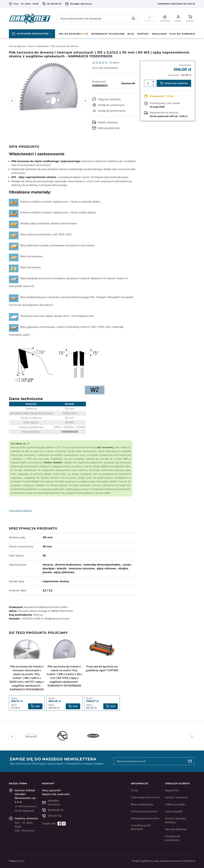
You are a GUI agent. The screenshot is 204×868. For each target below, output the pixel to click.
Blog (131, 34)
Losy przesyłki (174, 811)
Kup (38, 706)
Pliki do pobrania (182, 34)
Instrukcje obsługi (20, 510)
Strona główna (17, 46)
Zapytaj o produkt (109, 99)
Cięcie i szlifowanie (38, 46)
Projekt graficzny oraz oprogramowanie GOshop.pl (163, 861)
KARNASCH (100, 85)
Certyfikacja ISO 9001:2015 (141, 827)
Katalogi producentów (145, 818)
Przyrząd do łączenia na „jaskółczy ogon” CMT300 (102, 668)
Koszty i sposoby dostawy (176, 820)
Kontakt (143, 34)
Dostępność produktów (173, 838)
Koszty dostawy (108, 122)
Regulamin (159, 34)
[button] (153, 85)
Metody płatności (109, 128)
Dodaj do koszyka (176, 83)
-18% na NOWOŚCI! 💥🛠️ (73, 34)
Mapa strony (17, 861)
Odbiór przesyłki (175, 804)
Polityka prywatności (144, 811)
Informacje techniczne (108, 34)
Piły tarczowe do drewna (65, 46)
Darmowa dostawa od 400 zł (176, 4)
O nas (134, 790)
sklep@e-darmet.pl (81, 4)
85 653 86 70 (54, 4)
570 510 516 (55, 816)
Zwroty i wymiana (176, 797)
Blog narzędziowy (142, 804)
